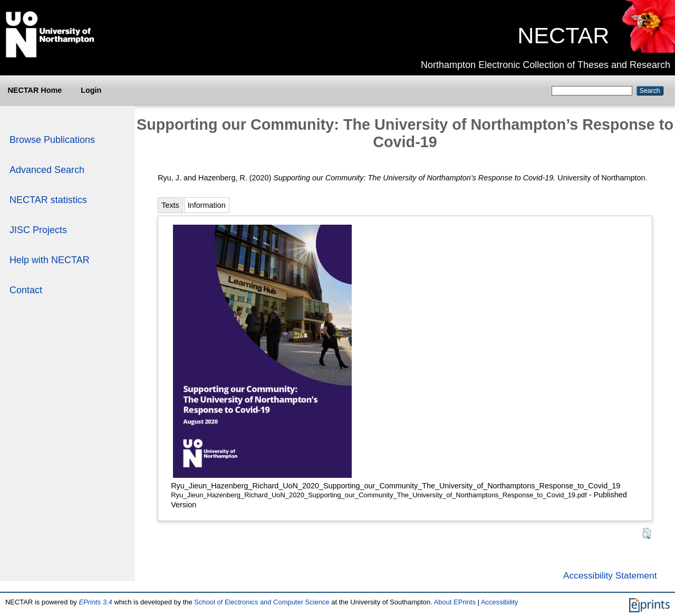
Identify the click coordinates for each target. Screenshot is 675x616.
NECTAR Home (35, 90)
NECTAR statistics (48, 200)
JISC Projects (38, 230)
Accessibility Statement (610, 575)
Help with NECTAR (50, 260)
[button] (647, 533)
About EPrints (455, 602)
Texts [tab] (170, 205)
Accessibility (500, 602)
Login (91, 90)
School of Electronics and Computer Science (262, 602)
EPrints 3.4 (95, 602)
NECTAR (563, 35)
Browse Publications (52, 140)
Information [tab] (207, 205)
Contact (26, 290)
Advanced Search (47, 170)
